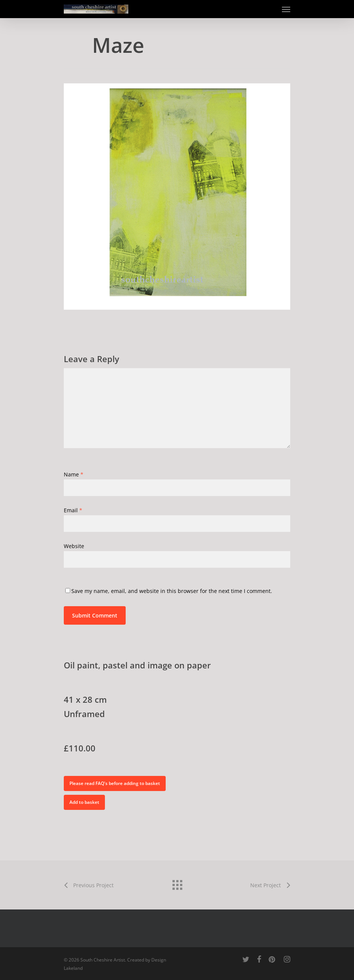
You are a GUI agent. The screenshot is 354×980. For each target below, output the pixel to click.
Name (74, 474)
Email (73, 510)
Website (74, 546)
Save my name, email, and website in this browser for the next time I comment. (172, 591)
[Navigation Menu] (286, 9)
